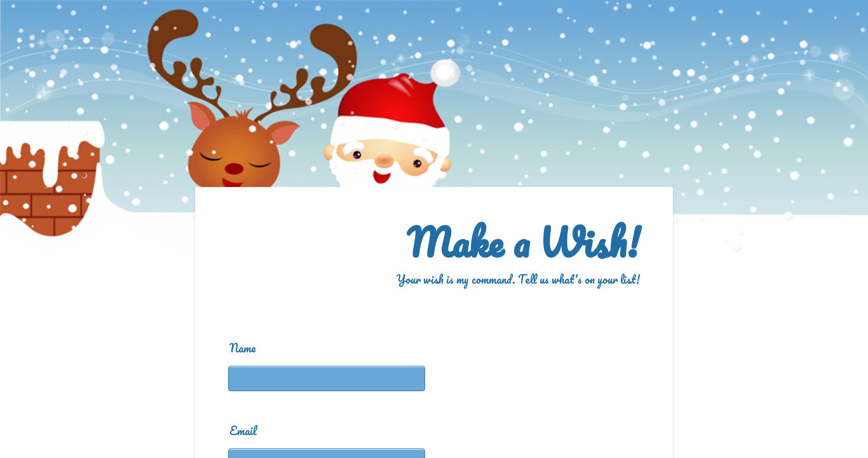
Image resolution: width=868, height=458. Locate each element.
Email (243, 431)
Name (243, 348)
